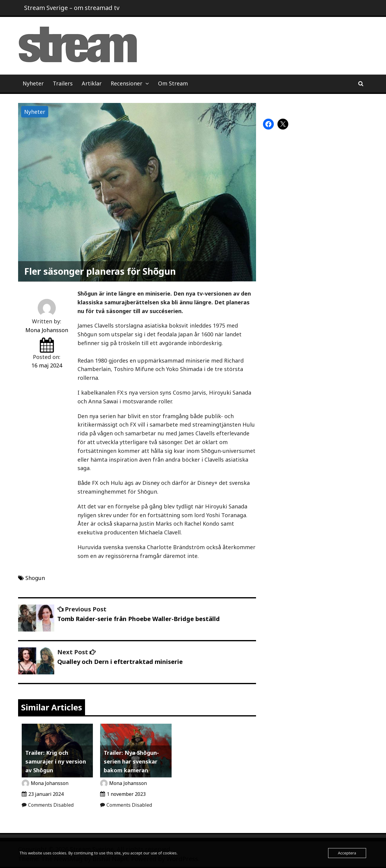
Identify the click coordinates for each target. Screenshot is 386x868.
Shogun (35, 578)
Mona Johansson (47, 330)
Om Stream (173, 83)
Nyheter (33, 83)
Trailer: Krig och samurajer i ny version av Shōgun (56, 761)
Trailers (63, 83)
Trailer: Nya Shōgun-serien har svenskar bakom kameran (131, 761)
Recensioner (127, 83)
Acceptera (347, 853)
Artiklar (92, 83)
